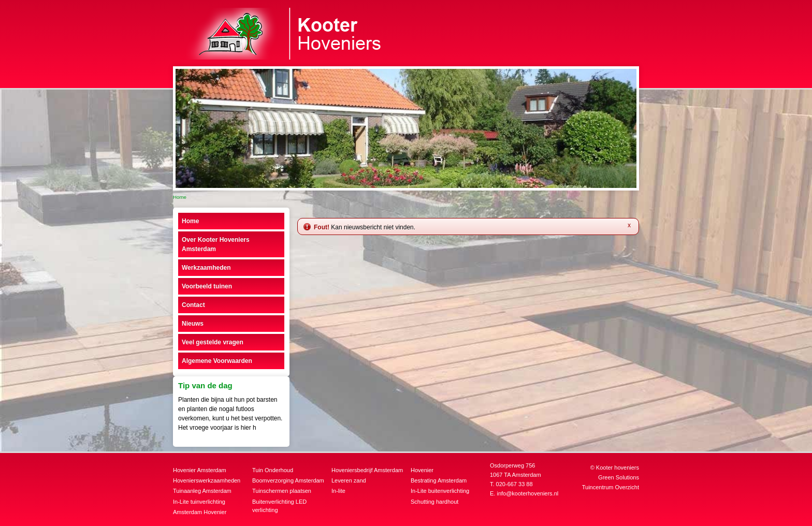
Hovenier (422, 470)
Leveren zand (349, 480)
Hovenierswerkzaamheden (207, 480)
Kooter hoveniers (618, 467)
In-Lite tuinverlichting (199, 502)
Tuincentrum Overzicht (611, 487)
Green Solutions (619, 477)
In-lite (338, 491)
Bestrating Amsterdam (439, 480)
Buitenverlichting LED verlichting (279, 506)
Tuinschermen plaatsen (282, 491)
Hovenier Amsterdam (200, 470)
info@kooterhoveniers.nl (527, 493)
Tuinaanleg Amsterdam (202, 491)
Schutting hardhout (434, 502)
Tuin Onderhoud (273, 470)
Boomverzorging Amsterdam (288, 480)
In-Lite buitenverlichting (440, 491)
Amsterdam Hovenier (200, 512)
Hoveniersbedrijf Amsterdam (367, 470)
